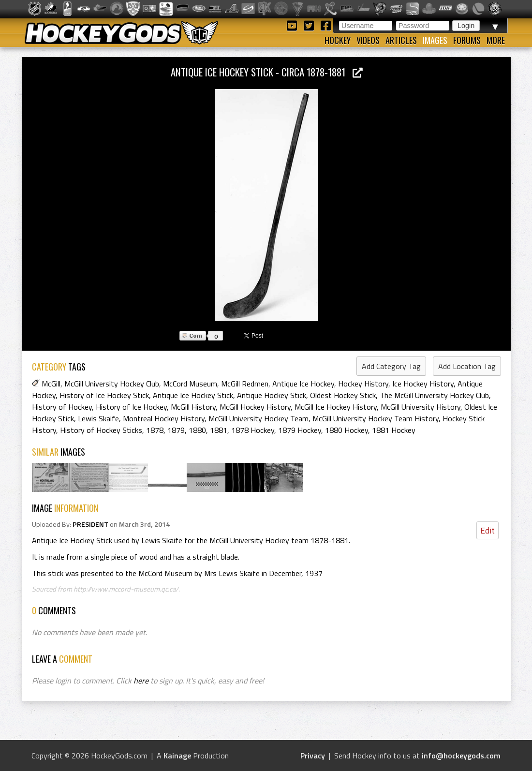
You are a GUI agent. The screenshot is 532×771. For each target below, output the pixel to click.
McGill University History (421, 407)
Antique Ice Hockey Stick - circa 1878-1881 (267, 72)
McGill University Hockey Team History (376, 418)
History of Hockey (62, 407)
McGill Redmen (245, 384)
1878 (155, 430)
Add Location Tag (467, 366)
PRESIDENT (90, 524)
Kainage (177, 756)
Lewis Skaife (98, 418)
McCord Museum (190, 384)
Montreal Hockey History (164, 418)
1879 (176, 430)
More (496, 40)
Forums (467, 40)
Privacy (313, 756)
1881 (219, 430)
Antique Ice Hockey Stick (193, 395)
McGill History (193, 407)
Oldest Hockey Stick (343, 395)
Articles (401, 40)
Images (435, 40)
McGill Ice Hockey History (336, 407)
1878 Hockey (253, 430)
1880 (197, 430)
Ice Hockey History (423, 384)
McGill (51, 384)
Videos (368, 40)
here (141, 681)
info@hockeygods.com (461, 756)
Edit (488, 530)
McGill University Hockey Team (259, 418)
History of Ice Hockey (131, 407)
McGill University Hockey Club (112, 384)
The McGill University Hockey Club (434, 395)
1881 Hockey (394, 430)
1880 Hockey (347, 430)
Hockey (338, 40)
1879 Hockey (300, 430)
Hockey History (363, 384)
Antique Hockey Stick (272, 395)
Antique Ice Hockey (303, 384)
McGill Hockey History (255, 407)
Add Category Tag (391, 366)
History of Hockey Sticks (101, 430)
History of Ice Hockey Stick (104, 395)
